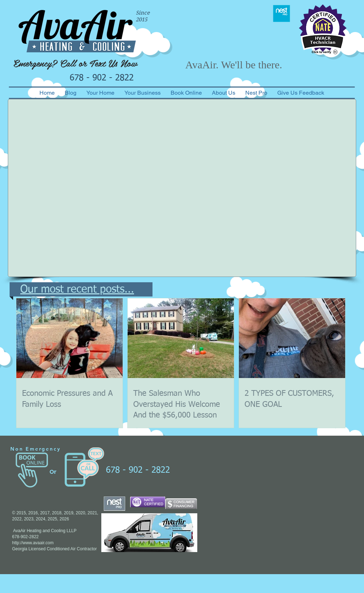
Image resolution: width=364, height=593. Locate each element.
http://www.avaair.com (33, 543)
